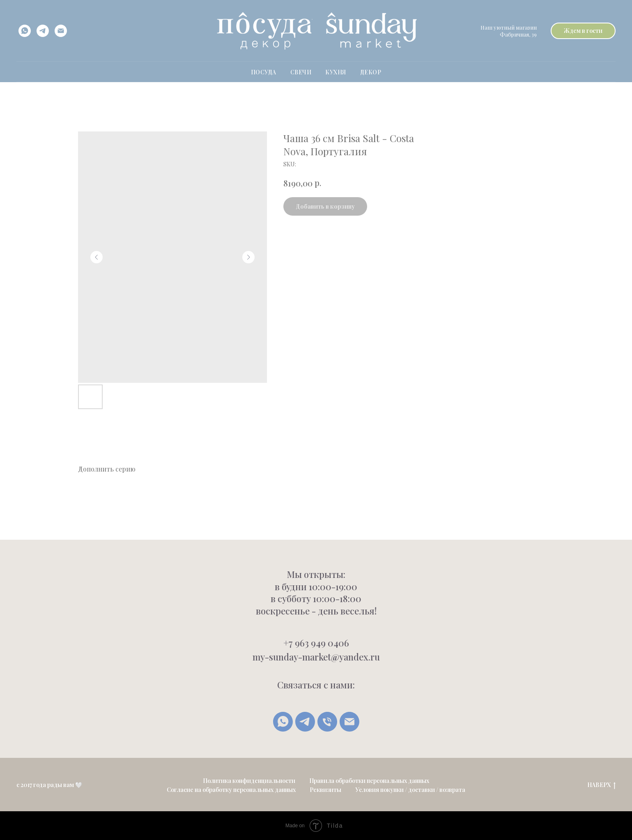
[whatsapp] (25, 31)
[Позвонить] (327, 722)
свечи (301, 72)
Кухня (336, 72)
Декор (371, 72)
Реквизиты (325, 790)
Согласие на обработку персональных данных (231, 790)
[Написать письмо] (349, 722)
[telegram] (43, 31)
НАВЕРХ (601, 785)
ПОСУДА (264, 72)
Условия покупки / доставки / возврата (410, 790)
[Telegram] (305, 722)
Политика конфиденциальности (249, 781)
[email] (61, 31)
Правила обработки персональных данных (369, 781)
